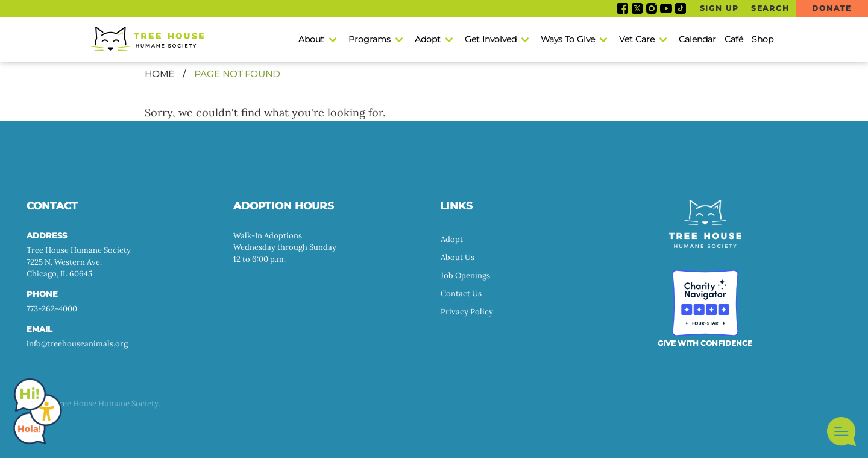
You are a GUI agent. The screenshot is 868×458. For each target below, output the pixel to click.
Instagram (652, 8)
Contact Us (461, 294)
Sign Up (719, 8)
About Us (458, 257)
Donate (832, 8)
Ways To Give (568, 39)
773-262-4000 (52, 309)
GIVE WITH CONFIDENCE (705, 343)
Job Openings (465, 275)
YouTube (666, 8)
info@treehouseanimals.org (77, 344)
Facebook (623, 8)
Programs (370, 39)
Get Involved (491, 39)
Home (159, 74)
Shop (763, 39)
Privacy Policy (467, 312)
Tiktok (681, 8)
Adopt (428, 39)
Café (734, 39)
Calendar (697, 39)
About (311, 39)
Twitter (637, 8)
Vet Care (637, 39)
